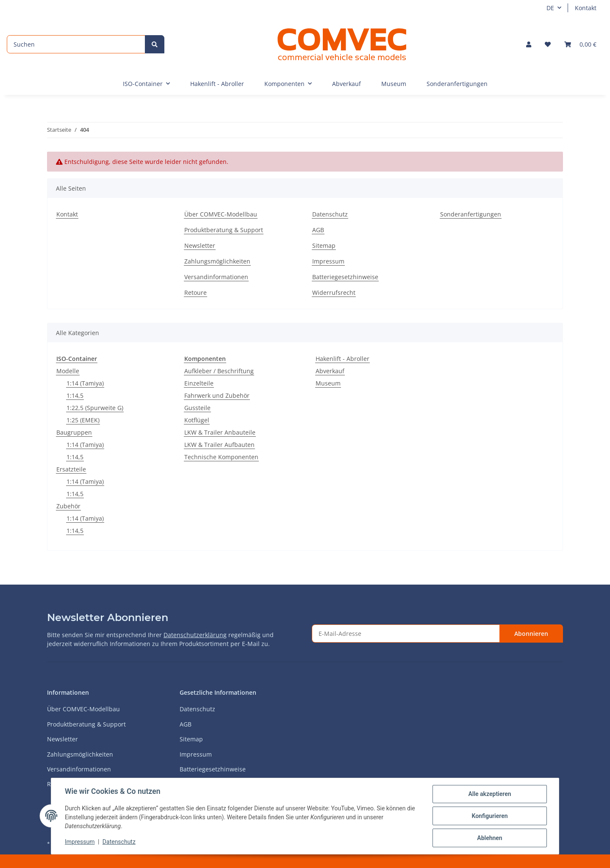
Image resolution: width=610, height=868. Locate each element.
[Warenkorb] (580, 44)
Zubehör (68, 506)
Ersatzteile (71, 469)
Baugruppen (74, 432)
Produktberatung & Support (224, 230)
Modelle (68, 371)
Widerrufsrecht (334, 293)
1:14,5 (75, 395)
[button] (529, 44)
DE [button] (550, 8)
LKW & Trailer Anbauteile (220, 432)
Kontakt (586, 8)
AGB (318, 230)
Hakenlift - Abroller (342, 359)
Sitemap (324, 245)
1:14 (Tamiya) (85, 383)
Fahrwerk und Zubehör (217, 395)
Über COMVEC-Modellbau (221, 214)
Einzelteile (199, 383)
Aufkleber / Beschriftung (219, 371)
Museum (328, 383)
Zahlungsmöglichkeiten (217, 261)
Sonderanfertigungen (457, 84)
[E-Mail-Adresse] (406, 634)
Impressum (328, 261)
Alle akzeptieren (489, 794)
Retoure (195, 293)
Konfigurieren (489, 816)
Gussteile (197, 408)
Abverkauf (330, 371)
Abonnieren (531, 634)
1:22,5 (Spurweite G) (95, 408)
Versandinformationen (216, 277)
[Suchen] (76, 44)
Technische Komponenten (221, 457)
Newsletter (200, 245)
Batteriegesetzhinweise (345, 277)
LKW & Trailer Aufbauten (219, 445)
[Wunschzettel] (548, 44)
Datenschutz (330, 214)
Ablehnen (489, 838)
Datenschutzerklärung (195, 635)
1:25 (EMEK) (83, 420)
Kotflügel (197, 420)
